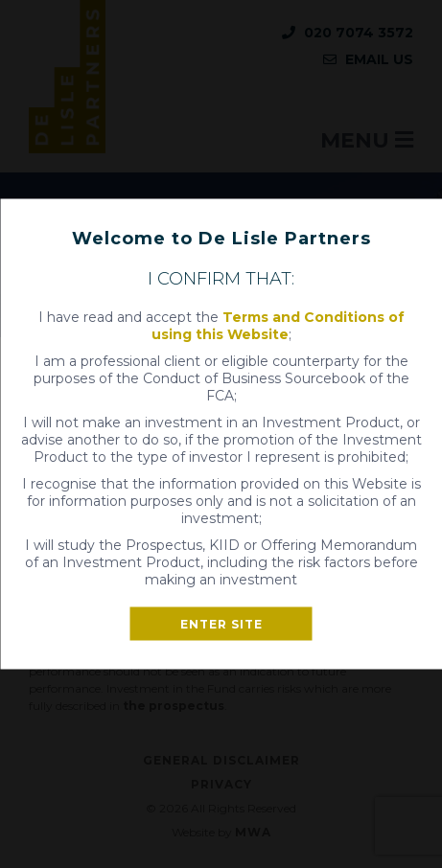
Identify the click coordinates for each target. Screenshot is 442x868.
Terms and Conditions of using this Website (278, 326)
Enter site (221, 624)
